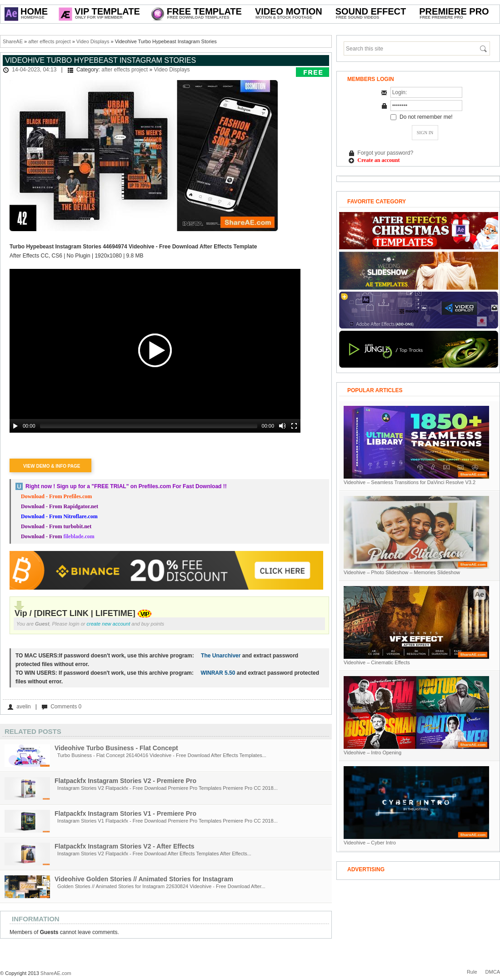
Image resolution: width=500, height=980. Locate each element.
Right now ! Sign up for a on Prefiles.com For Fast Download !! (126, 486)
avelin (23, 707)
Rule (472, 972)
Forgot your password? (385, 153)
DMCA (493, 972)
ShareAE (13, 41)
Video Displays (93, 41)
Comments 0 (66, 707)
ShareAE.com (56, 973)
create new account (109, 624)
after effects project (49, 41)
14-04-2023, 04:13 (34, 70)
